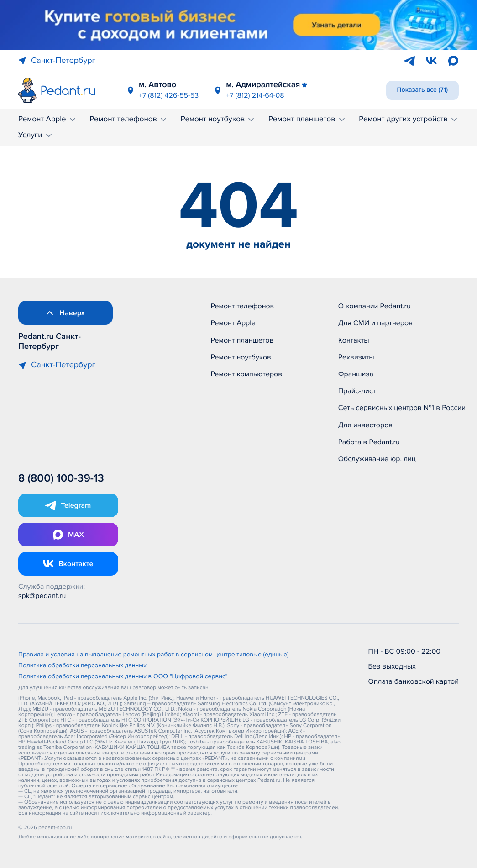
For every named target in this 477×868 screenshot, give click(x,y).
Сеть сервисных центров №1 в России (402, 408)
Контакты (354, 340)
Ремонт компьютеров (246, 374)
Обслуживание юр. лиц (377, 459)
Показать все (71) (423, 90)
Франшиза (356, 374)
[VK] (431, 61)
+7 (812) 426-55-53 (169, 95)
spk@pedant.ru (42, 596)
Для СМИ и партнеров (375, 323)
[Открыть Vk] (68, 564)
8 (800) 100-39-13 (61, 479)
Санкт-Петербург (57, 61)
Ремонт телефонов (129, 119)
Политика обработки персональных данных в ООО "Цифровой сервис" (123, 677)
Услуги (36, 135)
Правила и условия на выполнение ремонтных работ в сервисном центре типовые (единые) (154, 655)
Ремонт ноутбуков (218, 119)
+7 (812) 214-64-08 (255, 95)
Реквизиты (356, 357)
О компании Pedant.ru (375, 306)
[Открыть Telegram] (68, 505)
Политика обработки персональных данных (82, 666)
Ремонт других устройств (409, 119)
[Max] (453, 61)
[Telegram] (409, 61)
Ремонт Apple (48, 119)
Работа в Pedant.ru (369, 442)
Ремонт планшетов (307, 119)
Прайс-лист (357, 391)
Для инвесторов (366, 425)
